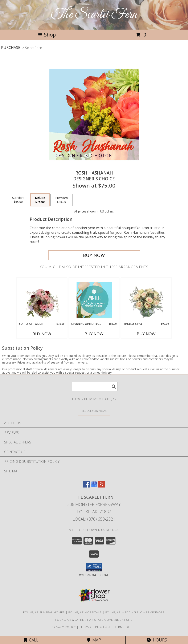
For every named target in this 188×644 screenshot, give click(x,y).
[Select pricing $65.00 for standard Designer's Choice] (18, 200)
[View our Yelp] (102, 486)
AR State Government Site (111, 620)
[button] (94, 567)
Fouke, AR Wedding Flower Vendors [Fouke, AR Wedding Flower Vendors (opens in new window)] (135, 612)
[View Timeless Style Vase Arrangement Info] (146, 300)
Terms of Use (126, 627)
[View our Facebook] (86, 486)
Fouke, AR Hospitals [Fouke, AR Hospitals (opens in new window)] (85, 612)
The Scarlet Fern (94, 15)
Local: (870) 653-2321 (94, 519)
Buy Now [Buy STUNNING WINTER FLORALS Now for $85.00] (94, 334)
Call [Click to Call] (31, 640)
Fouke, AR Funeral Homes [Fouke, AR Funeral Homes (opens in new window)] (44, 612)
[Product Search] (95, 387)
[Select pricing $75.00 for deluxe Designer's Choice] (40, 200)
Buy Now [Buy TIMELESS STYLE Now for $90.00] (146, 334)
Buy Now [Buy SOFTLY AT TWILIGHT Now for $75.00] (42, 334)
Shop (47, 35)
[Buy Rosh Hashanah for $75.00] (94, 255)
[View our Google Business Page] (94, 486)
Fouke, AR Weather (71, 620)
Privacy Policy (64, 627)
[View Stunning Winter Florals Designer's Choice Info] (94, 300)
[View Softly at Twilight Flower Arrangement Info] (42, 300)
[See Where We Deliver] (94, 411)
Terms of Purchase (95, 627)
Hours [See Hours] (157, 640)
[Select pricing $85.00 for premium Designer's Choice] (62, 200)
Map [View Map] (94, 640)
